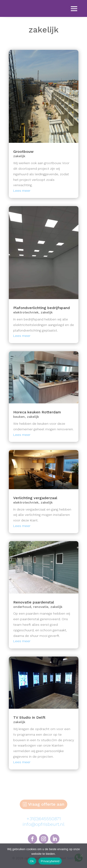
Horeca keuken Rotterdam (37, 412)
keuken (19, 417)
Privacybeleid (50, 861)
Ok (32, 861)
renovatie (41, 607)
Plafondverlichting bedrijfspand (42, 308)
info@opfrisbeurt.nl (44, 824)
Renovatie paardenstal (34, 602)
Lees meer (22, 191)
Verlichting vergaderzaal (35, 498)
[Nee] (81, 856)
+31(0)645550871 (44, 819)
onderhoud (22, 607)
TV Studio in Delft (29, 717)
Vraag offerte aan (46, 804)
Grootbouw (23, 152)
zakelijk (19, 156)
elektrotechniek (26, 312)
